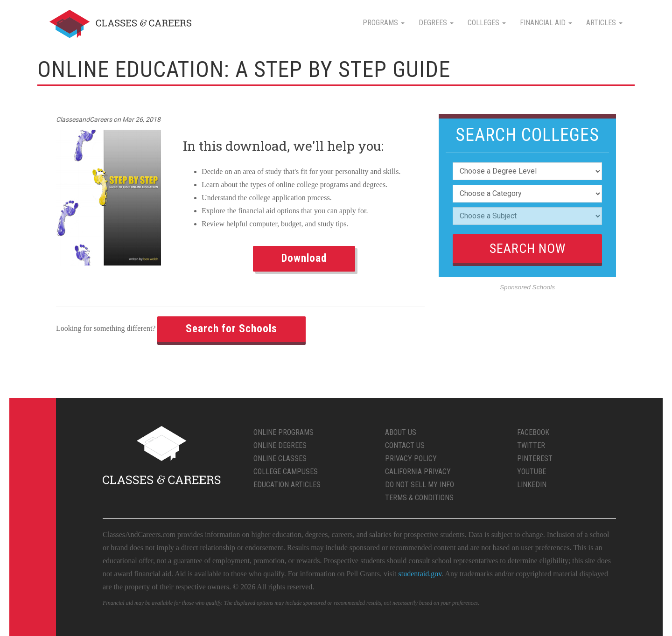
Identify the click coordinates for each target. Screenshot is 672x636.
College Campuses (286, 472)
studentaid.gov (420, 574)
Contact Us (405, 445)
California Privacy (418, 472)
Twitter (531, 445)
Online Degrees (280, 445)
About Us (401, 432)
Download (304, 258)
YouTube (532, 472)
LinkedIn (532, 485)
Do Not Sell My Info (420, 485)
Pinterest (535, 458)
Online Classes (280, 458)
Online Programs (283, 432)
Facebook (533, 432)
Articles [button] (604, 23)
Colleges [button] (487, 23)
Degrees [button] (436, 23)
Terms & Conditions (419, 498)
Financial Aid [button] (546, 23)
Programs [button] (384, 23)
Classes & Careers (120, 24)
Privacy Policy (411, 458)
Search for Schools (231, 329)
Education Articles (287, 485)
